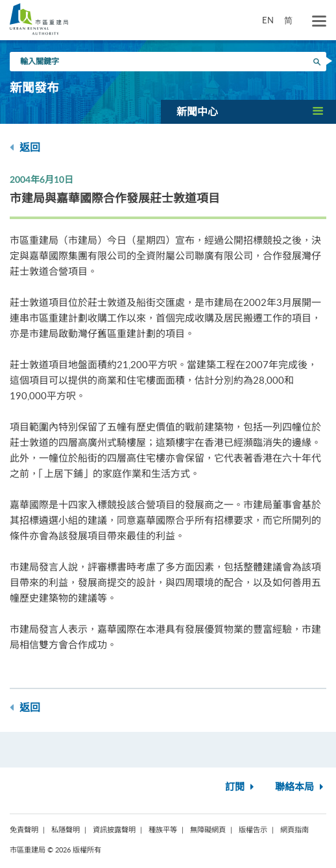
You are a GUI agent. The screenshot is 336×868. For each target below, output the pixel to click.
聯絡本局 (301, 787)
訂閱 (241, 787)
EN (268, 20)
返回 (25, 147)
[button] (248, 111)
